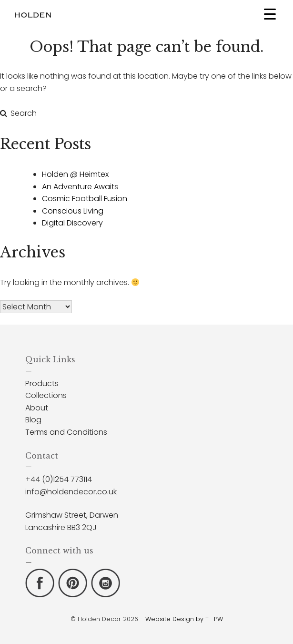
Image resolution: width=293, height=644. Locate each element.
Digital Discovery (72, 223)
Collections (46, 395)
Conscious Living (73, 211)
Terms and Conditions (66, 432)
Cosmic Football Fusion (85, 199)
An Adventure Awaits (80, 187)
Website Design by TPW (184, 619)
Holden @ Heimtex (75, 174)
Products (42, 383)
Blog (33, 420)
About (37, 408)
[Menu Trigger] (270, 14)
